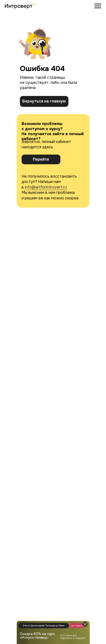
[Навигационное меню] (98, 6)
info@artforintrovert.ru (46, 187)
